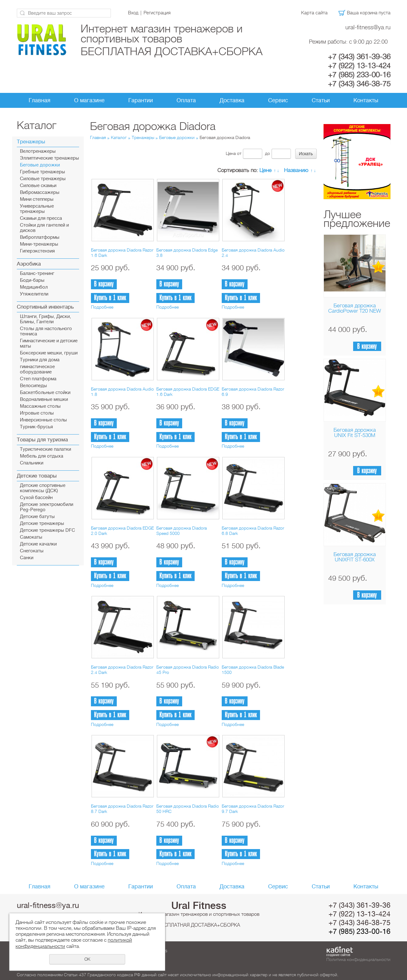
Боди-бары (32, 280)
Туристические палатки (45, 449)
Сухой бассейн (36, 498)
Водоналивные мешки (44, 399)
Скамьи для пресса (41, 218)
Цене (265, 170)
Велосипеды (33, 386)
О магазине (89, 100)
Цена (231, 153)
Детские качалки (38, 544)
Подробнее (102, 307)
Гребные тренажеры (43, 172)
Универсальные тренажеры (37, 209)
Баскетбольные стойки (45, 393)
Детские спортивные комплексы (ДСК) (43, 488)
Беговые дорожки (40, 165)
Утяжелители (34, 294)
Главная (40, 100)
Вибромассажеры (40, 192)
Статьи (321, 100)
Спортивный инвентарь (45, 307)
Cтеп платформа (38, 379)
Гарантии (141, 100)
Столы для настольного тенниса (46, 331)
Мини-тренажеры (39, 244)
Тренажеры (31, 142)
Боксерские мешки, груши (49, 353)
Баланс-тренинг (37, 274)
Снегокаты (32, 551)
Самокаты (31, 537)
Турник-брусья (36, 427)
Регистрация (157, 13)
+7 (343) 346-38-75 (359, 84)
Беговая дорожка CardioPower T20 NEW (355, 308)
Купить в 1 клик (110, 298)
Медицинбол (34, 287)
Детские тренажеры (42, 524)
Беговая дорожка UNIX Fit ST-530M (355, 433)
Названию (296, 170)
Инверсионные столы (43, 420)
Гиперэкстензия (37, 251)
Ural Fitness (199, 906)
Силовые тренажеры (43, 179)
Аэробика (29, 264)
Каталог (119, 137)
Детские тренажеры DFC (47, 530)
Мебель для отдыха (42, 456)
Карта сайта (314, 13)
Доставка (232, 100)
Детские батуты (37, 517)
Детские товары (37, 476)
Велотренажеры (38, 151)
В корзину (367, 346)
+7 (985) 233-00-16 (359, 75)
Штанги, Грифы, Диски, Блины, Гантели (45, 319)
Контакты (366, 100)
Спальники (32, 463)
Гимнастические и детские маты (49, 343)
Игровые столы (37, 413)
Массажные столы (40, 406)
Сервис (278, 100)
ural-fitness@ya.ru (368, 27)
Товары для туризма (42, 440)
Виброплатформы (40, 237)
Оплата (186, 100)
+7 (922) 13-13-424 (359, 66)
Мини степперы (37, 199)
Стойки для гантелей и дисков (44, 228)
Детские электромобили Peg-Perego (47, 507)
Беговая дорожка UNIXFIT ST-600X (355, 557)
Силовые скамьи (38, 186)
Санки (27, 558)
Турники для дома (40, 360)
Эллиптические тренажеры (50, 158)
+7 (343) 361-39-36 (359, 57)
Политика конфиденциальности (358, 959)
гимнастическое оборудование (37, 369)
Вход (133, 13)
